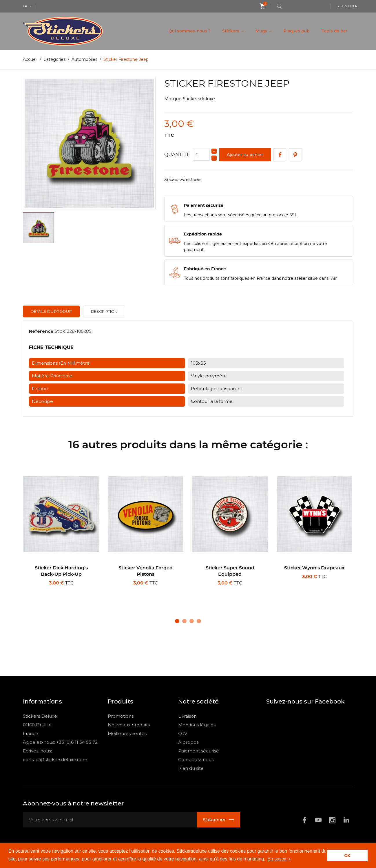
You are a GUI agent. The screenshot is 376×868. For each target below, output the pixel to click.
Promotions (121, 716)
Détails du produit (51, 311)
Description (104, 311)
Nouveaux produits (129, 725)
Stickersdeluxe (199, 99)
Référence (41, 331)
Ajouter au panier (245, 155)
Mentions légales (197, 725)
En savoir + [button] (279, 859)
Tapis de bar (334, 31)
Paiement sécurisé (199, 751)
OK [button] (347, 856)
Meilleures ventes (127, 733)
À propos (188, 742)
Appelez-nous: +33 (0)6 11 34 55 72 (60, 742)
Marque (173, 99)
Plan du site (191, 768)
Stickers (231, 31)
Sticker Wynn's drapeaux (314, 568)
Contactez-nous (196, 760)
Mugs (262, 31)
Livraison (187, 716)
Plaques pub (296, 31)
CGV (183, 733)
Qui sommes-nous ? (190, 31)
